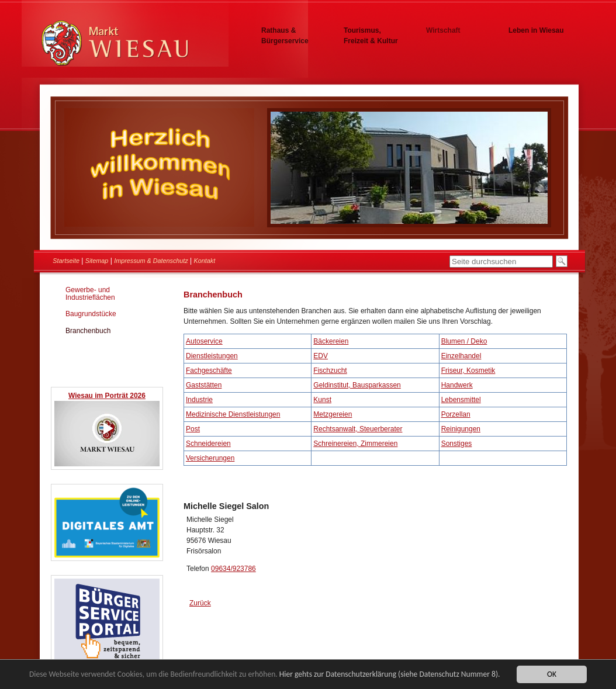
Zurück (200, 603)
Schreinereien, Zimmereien (355, 444)
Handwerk (457, 385)
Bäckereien (331, 341)
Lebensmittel (461, 400)
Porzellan (456, 414)
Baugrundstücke (91, 314)
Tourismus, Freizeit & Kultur (371, 36)
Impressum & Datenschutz (151, 261)
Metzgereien (333, 414)
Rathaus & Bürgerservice (285, 36)
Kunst (322, 400)
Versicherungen (210, 458)
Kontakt (205, 261)
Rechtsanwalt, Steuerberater (358, 429)
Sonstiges (457, 444)
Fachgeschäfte (209, 371)
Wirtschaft (443, 30)
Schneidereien (208, 444)
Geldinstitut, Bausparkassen (357, 385)
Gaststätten (204, 385)
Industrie (199, 400)
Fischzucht (330, 371)
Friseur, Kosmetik (468, 371)
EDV (321, 356)
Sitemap (97, 261)
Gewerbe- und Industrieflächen (90, 294)
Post (193, 429)
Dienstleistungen (212, 356)
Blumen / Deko (464, 341)
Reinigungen (461, 429)
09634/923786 (233, 569)
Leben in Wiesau (536, 30)
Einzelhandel (461, 356)
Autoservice (204, 341)
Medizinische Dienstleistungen (233, 414)
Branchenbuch (88, 331)
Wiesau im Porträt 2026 (107, 396)
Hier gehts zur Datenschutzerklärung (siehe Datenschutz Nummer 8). (390, 675)
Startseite (66, 261)
